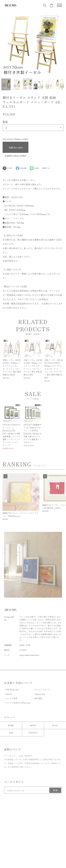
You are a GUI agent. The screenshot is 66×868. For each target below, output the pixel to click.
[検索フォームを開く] (45, 5)
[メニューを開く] (59, 5)
